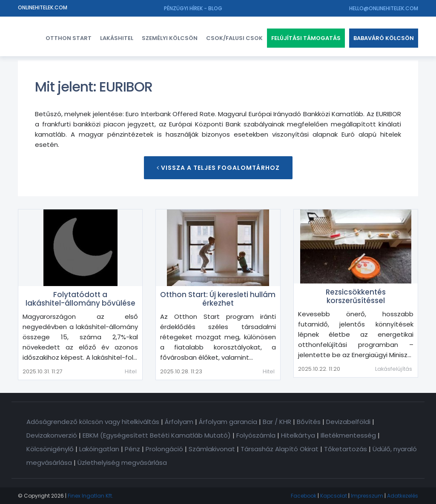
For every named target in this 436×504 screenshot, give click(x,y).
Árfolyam (179, 422)
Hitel (131, 371)
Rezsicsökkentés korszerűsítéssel (356, 296)
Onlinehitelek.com (43, 7)
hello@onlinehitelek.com (384, 8)
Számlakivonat (212, 449)
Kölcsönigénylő (50, 449)
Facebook (304, 496)
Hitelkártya (298, 435)
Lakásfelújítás (394, 369)
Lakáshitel (117, 38)
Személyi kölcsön (170, 38)
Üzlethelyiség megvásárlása (122, 462)
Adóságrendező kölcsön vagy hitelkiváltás (93, 422)
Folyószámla (256, 435)
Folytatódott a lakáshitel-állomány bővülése (80, 299)
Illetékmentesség (348, 435)
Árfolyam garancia (228, 422)
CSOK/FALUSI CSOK (234, 38)
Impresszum (367, 496)
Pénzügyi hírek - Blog (193, 8)
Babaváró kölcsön (384, 38)
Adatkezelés (403, 496)
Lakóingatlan (99, 449)
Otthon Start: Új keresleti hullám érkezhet (218, 299)
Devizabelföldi (348, 422)
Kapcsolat (334, 496)
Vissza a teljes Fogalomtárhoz (218, 168)
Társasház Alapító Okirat (280, 449)
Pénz (132, 449)
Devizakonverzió (52, 435)
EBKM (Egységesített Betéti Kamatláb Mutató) (157, 435)
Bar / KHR (277, 422)
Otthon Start (69, 38)
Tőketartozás (346, 449)
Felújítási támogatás (306, 38)
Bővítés (309, 422)
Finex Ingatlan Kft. (90, 496)
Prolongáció (164, 449)
